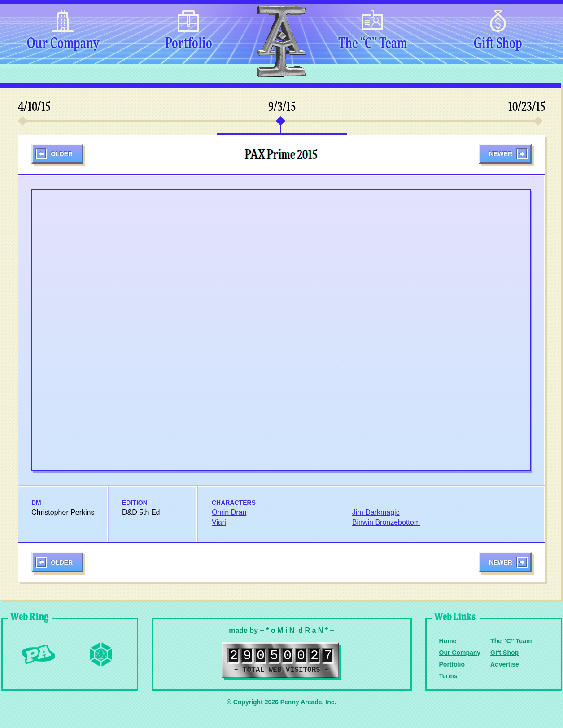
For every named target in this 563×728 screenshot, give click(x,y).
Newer (501, 154)
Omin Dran (229, 512)
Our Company (63, 44)
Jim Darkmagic (376, 512)
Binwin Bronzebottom (386, 522)
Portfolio (189, 44)
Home (448, 641)
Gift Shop (498, 44)
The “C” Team (373, 44)
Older (62, 154)
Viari (219, 522)
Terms (448, 676)
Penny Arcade (38, 654)
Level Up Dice (101, 654)
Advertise (505, 664)
